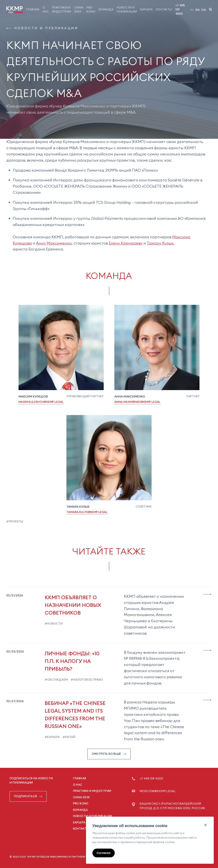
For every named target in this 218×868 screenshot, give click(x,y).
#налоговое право (87, 680)
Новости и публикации (42, 28)
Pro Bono (81, 803)
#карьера (52, 737)
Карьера (147, 9)
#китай (69, 737)
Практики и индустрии (92, 791)
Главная (33, 9)
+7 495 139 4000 (180, 9)
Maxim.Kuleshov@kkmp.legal (41, 402)
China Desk (82, 797)
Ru (192, 10)
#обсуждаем (56, 680)
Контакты (164, 9)
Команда (106, 9)
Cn (203, 10)
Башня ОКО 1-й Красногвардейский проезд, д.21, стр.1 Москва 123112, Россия (172, 806)
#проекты (15, 521)
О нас (78, 785)
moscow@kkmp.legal (158, 791)
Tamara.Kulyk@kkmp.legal (87, 512)
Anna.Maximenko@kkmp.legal (137, 402)
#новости (54, 624)
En (198, 10)
